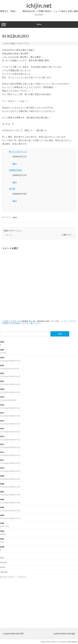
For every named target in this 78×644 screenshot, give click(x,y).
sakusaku (4, 572)
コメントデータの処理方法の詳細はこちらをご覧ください (39, 322)
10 (14, 361)
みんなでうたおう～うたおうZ (13, 577)
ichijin (12, 43)
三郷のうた (68, 235)
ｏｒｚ (8, 235)
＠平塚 (12, 189)
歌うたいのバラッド (18, 151)
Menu (39, 25)
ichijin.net (39, 6)
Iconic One (45, 642)
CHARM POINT (15, 170)
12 (19, 361)
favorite (3, 562)
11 (17, 361)
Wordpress (73, 642)
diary (15, 164)
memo (3, 567)
